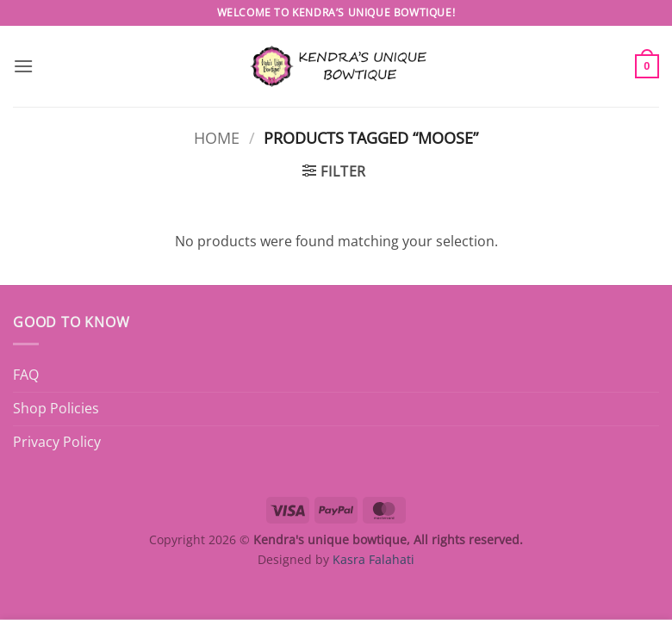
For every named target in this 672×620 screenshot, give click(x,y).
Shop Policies (56, 408)
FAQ (26, 375)
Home (217, 137)
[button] (23, 66)
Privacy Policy (57, 442)
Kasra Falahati (373, 559)
